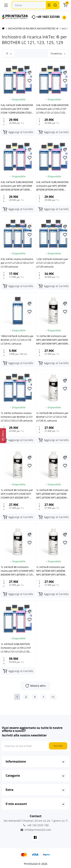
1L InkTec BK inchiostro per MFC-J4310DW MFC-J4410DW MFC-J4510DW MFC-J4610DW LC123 (52, 340)
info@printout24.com (35, 830)
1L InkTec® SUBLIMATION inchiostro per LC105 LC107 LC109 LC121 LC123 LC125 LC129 (16, 648)
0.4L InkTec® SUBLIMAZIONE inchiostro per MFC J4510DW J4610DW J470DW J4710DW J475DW (17, 186)
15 (9, 54)
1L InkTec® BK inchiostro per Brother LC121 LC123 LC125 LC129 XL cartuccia (52, 417)
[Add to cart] (18, 132)
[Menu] (6, 5)
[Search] (55, 5)
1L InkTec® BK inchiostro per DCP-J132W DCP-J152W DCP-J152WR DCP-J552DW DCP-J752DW (17, 494)
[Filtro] (3, 436)
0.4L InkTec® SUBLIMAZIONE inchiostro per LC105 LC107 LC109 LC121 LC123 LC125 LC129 (52, 109)
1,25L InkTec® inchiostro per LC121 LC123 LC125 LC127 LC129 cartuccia (52, 263)
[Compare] (30, 72)
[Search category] (49, 5)
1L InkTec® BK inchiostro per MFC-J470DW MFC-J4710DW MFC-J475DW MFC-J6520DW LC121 (52, 494)
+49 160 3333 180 (35, 825)
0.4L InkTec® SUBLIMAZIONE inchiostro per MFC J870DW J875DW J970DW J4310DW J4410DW (52, 186)
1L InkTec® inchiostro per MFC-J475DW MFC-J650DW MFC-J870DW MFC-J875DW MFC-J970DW (51, 571)
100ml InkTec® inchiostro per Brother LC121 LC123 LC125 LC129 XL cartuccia (17, 340)
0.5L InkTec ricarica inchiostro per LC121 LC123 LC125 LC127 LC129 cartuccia (17, 263)
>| (53, 697)
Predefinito (58, 54)
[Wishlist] (30, 81)
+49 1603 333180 (45, 17)
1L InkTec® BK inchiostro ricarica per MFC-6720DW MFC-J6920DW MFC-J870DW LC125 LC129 (18, 571)
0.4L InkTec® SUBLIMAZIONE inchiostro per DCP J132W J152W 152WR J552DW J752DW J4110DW (17, 109)
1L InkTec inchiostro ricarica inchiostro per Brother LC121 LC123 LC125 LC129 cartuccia (17, 417)
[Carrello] (65, 5)
